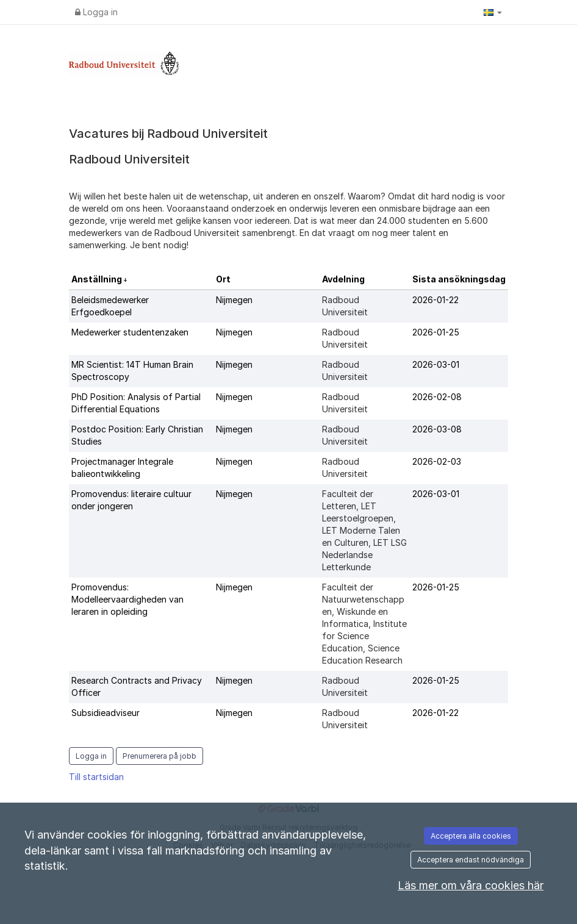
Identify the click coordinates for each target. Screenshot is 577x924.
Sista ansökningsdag (459, 279)
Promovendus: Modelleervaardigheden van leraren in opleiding (127, 599)
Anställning (98, 279)
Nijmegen (234, 300)
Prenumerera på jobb (159, 756)
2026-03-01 (436, 364)
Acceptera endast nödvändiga (471, 860)
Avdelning (343, 279)
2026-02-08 (437, 397)
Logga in (96, 12)
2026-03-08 (437, 429)
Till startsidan (96, 777)
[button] (493, 12)
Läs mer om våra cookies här (471, 885)
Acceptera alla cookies (471, 836)
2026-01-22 (435, 300)
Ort (223, 279)
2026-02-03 (437, 461)
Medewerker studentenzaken (130, 332)
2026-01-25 (436, 332)
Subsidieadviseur (106, 713)
